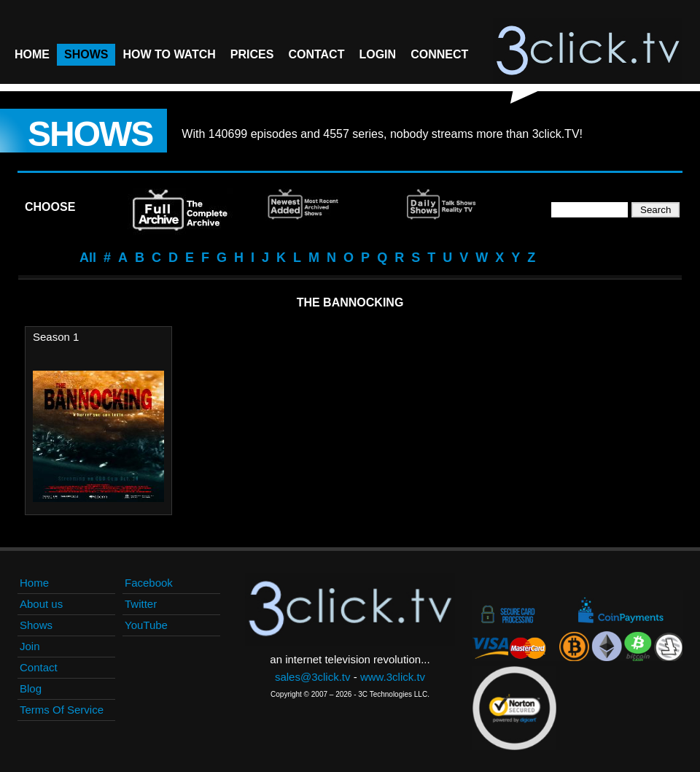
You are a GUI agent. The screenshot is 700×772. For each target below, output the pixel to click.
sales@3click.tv (313, 677)
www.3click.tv (393, 677)
